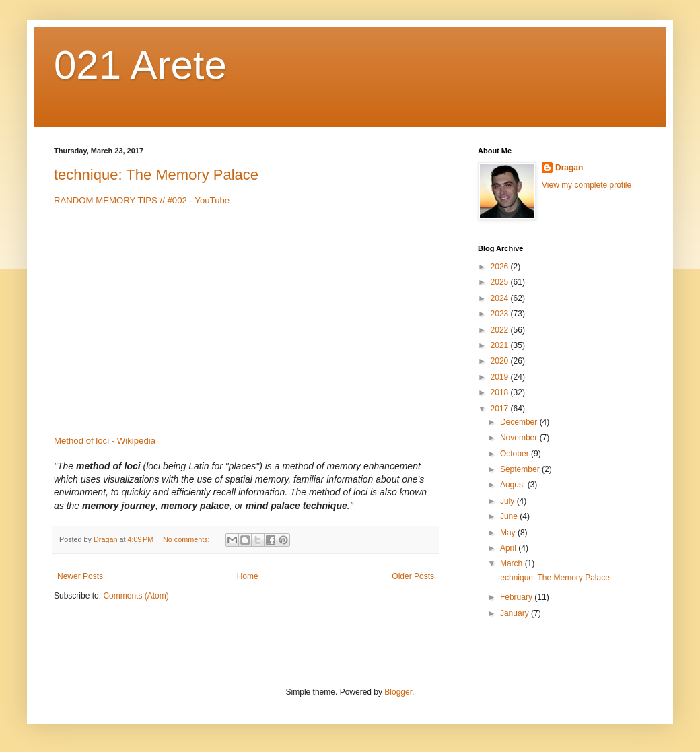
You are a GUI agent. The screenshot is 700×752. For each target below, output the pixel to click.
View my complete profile (587, 185)
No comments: (187, 539)
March (513, 563)
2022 (501, 330)
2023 (501, 314)
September (521, 469)
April (509, 548)
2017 (501, 409)
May (509, 533)
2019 (501, 377)
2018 (501, 392)
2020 (501, 361)
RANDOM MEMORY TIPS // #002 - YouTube (142, 200)
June (510, 516)
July (509, 501)
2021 (501, 345)
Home (248, 576)
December (520, 422)
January (516, 613)
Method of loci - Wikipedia (105, 441)
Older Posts (413, 576)
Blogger (398, 692)
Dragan (569, 168)
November (520, 438)
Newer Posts (80, 576)
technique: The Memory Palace (156, 175)
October (516, 454)
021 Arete (140, 65)
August (514, 485)
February (517, 597)
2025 (501, 282)
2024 (501, 298)
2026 (501, 267)
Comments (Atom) (136, 596)
